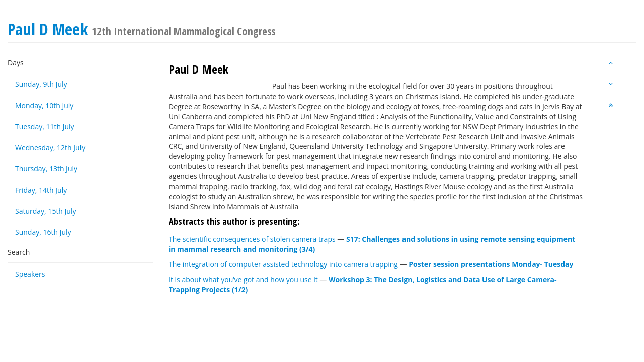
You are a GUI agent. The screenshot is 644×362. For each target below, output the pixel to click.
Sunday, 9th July (41, 84)
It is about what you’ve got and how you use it (243, 279)
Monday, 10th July (44, 105)
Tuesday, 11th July (45, 126)
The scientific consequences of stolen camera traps (252, 239)
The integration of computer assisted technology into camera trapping (283, 264)
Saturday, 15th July (46, 211)
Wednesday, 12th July (50, 148)
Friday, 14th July (41, 190)
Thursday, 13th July (46, 169)
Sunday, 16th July (43, 232)
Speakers (30, 274)
